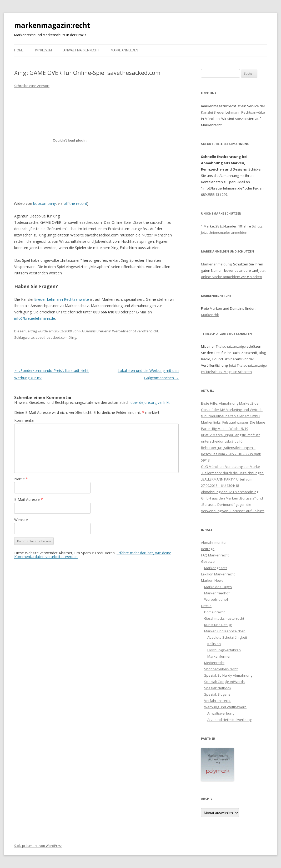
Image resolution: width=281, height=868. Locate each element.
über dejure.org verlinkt (150, 402)
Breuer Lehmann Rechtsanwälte (62, 299)
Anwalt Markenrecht (81, 50)
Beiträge (208, 549)
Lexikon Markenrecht (218, 574)
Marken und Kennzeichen (225, 631)
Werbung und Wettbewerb (225, 707)
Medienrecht (214, 663)
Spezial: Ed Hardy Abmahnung (228, 675)
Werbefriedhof (124, 331)
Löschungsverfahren (224, 650)
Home (19, 50)
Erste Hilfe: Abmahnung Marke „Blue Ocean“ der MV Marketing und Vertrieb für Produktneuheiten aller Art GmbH (232, 410)
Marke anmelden (124, 50)
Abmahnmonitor (214, 542)
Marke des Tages (218, 587)
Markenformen (219, 656)
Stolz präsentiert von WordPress (38, 846)
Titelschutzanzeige (231, 346)
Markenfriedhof (217, 593)
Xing (73, 337)
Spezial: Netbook (218, 688)
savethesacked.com (52, 337)
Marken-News (212, 580)
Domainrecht (214, 612)
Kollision (214, 644)
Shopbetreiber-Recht (221, 669)
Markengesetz (216, 568)
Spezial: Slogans (217, 694)
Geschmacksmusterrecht (224, 618)
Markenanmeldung (216, 264)
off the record (75, 203)
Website (21, 520)
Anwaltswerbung (221, 713)
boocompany (44, 203)
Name (21, 479)
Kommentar (24, 420)
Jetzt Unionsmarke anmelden (224, 232)
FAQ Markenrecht (215, 555)
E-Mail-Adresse (29, 499)
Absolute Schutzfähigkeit (227, 637)
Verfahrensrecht (217, 701)
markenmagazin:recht (52, 25)
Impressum (43, 50)
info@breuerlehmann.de (35, 318)
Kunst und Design (218, 625)
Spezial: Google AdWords (224, 682)
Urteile (206, 606)
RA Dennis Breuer (94, 331)
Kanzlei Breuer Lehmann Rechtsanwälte (233, 112)
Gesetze (208, 561)
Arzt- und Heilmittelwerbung (229, 720)
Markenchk (210, 315)
